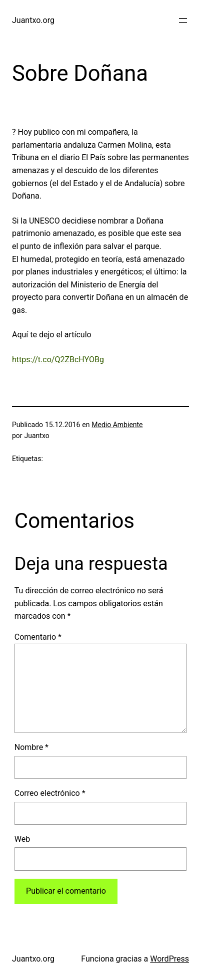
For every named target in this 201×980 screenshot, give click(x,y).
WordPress (169, 959)
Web (22, 839)
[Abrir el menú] (183, 20)
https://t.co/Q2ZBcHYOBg (58, 360)
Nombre (31, 747)
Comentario (38, 637)
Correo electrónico (50, 793)
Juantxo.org (33, 20)
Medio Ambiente (117, 425)
